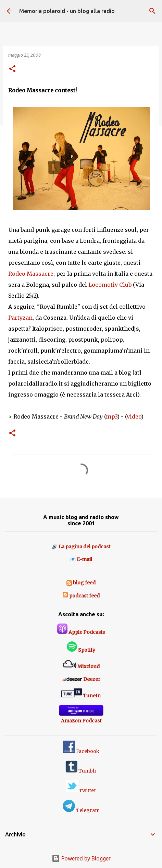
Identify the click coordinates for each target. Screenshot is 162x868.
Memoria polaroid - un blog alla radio (67, 11)
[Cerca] (152, 11)
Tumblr (81, 771)
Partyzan (20, 318)
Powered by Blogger (81, 858)
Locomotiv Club (110, 285)
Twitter (81, 790)
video (134, 416)
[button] (12, 69)
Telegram (81, 810)
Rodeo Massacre (31, 274)
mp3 (111, 416)
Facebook (81, 751)
